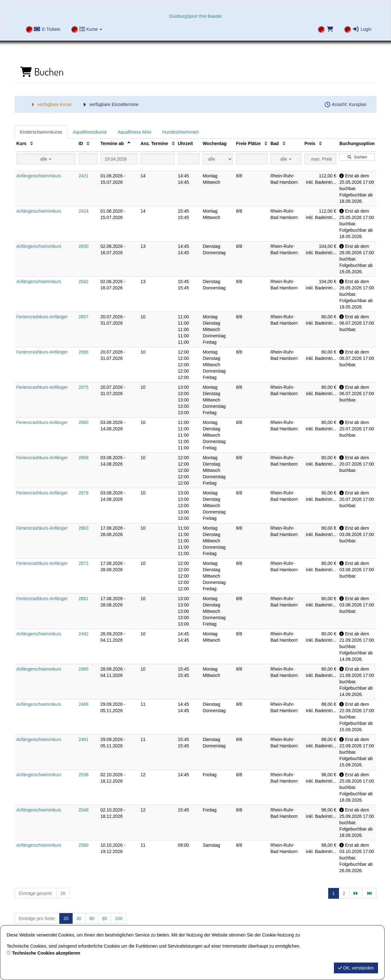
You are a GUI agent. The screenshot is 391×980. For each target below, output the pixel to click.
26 (63, 893)
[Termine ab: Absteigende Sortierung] (129, 143)
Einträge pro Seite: (37, 918)
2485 (84, 669)
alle (46, 159)
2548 (84, 810)
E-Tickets (47, 29)
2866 (84, 352)
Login (362, 29)
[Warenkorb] (325, 30)
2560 (84, 845)
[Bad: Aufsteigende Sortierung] (284, 143)
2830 (84, 246)
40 (79, 918)
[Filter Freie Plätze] (251, 159)
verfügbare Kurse (51, 104)
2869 (84, 458)
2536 (84, 775)
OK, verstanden (356, 968)
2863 (84, 528)
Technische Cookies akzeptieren (46, 953)
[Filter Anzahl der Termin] (158, 159)
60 (92, 918)
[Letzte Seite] (369, 893)
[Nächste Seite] (356, 893)
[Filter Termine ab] (119, 159)
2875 (84, 387)
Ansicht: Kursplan (345, 104)
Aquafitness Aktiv (135, 132)
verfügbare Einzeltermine (110, 104)
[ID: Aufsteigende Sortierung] (88, 143)
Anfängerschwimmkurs (39, 176)
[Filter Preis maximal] (320, 159)
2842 (84, 281)
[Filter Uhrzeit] (189, 159)
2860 (84, 422)
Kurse (91, 29)
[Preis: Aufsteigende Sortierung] (320, 143)
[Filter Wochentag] (218, 159)
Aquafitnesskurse (90, 132)
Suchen (357, 157)
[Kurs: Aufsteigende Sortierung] (32, 143)
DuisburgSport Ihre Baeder (195, 16)
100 (119, 918)
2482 (84, 634)
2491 (84, 739)
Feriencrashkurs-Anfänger (42, 317)
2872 (84, 563)
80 (105, 918)
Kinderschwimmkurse (41, 132)
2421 (84, 176)
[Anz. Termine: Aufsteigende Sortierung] (173, 143)
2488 (84, 704)
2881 (84, 599)
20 (66, 918)
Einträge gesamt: (36, 893)
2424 (84, 211)
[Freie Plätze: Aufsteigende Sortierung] (266, 143)
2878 (84, 493)
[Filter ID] (88, 159)
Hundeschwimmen (181, 132)
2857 (84, 317)
